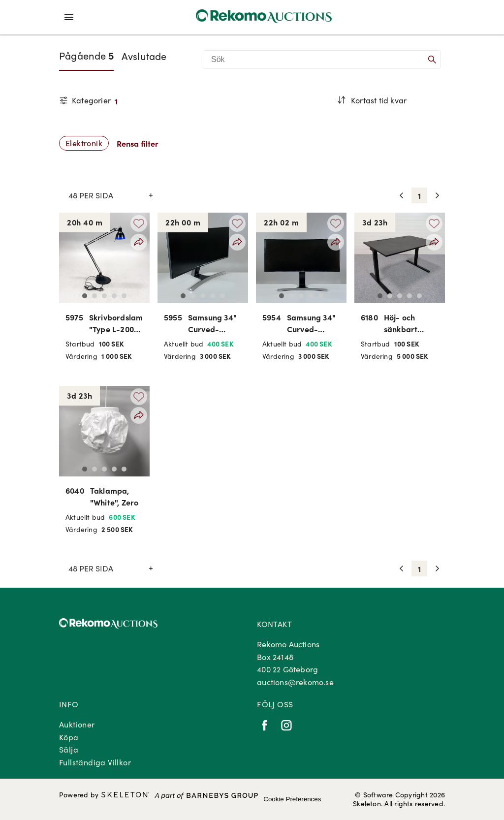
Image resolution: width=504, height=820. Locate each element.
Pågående (86, 55)
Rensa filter (138, 143)
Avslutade (144, 56)
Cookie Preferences (292, 799)
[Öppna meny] (69, 17)
